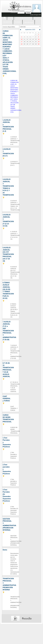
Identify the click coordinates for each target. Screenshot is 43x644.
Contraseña (14, 13)
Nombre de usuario (18, 11)
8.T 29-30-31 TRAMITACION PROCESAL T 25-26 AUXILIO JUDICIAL (8, 370)
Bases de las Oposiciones (24, 18)
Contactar (18, 22)
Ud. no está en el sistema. (20, 7)
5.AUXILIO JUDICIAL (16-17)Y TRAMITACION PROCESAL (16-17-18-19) (8, 254)
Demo (5, 550)
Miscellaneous (29, 22)
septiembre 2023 (30, 30)
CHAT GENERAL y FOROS (7, 399)
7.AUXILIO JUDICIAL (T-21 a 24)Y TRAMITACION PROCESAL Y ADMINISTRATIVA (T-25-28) (9, 331)
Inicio (11, 18)
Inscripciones (7, 22)
